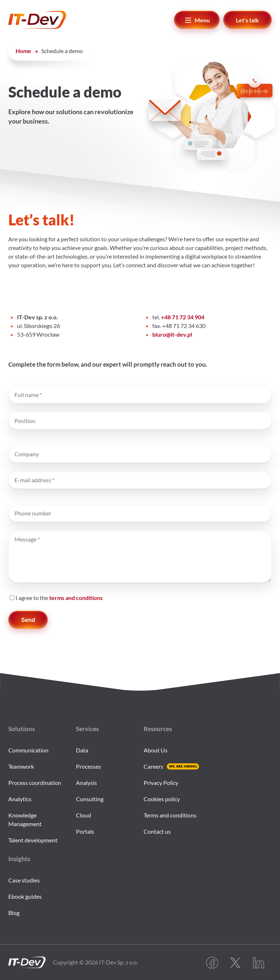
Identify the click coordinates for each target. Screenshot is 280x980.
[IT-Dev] (52, 20)
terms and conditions (76, 598)
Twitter (235, 963)
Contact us (157, 831)
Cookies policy (162, 799)
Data (82, 750)
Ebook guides (25, 896)
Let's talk (247, 20)
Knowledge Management (25, 819)
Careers (153, 766)
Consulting (90, 799)
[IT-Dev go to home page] (27, 962)
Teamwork (21, 766)
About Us (156, 750)
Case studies (24, 880)
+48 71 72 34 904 (183, 317)
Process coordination (35, 783)
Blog (14, 913)
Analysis (86, 783)
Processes (88, 766)
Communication (28, 750)
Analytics (20, 799)
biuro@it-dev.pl (172, 334)
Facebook (212, 963)
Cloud (84, 815)
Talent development (33, 840)
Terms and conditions (170, 815)
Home (23, 51)
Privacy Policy (161, 783)
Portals (85, 831)
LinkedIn (258, 963)
